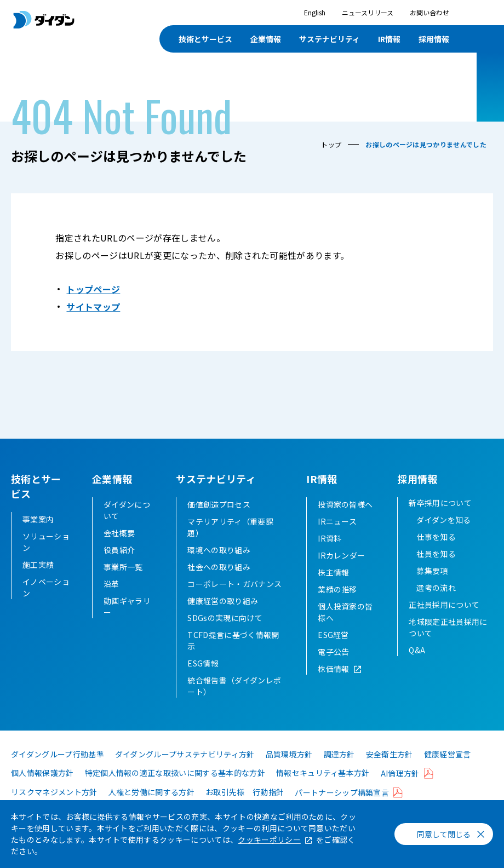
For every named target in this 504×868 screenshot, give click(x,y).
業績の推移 (337, 604)
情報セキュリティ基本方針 (323, 787)
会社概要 (119, 548)
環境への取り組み (219, 565)
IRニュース (337, 536)
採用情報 (434, 39)
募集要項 (432, 585)
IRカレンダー (341, 570)
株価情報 (333, 683)
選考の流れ (436, 602)
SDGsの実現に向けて (225, 633)
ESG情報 (203, 678)
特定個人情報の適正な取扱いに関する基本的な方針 (175, 787)
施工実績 (38, 565)
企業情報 (266, 39)
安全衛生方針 (390, 769)
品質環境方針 (289, 769)
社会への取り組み (219, 582)
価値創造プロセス (219, 519)
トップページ (93, 289)
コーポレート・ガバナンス (234, 599)
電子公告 (333, 666)
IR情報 (389, 39)
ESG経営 (333, 649)
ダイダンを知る (443, 534)
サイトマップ (93, 307)
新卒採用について (440, 518)
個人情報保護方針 (42, 787)
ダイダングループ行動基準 (58, 769)
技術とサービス (205, 39)
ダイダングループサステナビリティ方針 (185, 769)
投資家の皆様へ (345, 519)
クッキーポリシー (269, 840)
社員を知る (436, 568)
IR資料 (330, 553)
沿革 (111, 599)
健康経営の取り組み (223, 616)
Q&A (417, 665)
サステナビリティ (330, 39)
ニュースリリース (368, 12)
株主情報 (333, 587)
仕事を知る (436, 551)
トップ (331, 144)
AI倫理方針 (400, 788)
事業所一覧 (123, 582)
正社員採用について (444, 619)
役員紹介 (119, 565)
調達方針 (339, 769)
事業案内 (38, 519)
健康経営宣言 (448, 769)
